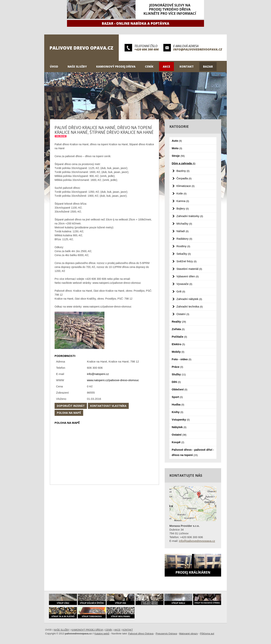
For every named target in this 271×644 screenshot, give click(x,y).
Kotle (182, 193)
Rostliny (183, 246)
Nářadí (183, 231)
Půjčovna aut (207, 634)
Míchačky (184, 224)
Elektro (178, 344)
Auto (177, 141)
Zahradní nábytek (189, 299)
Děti (176, 382)
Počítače (179, 337)
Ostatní (183, 314)
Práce (177, 367)
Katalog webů (102, 634)
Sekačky (184, 254)
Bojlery (183, 208)
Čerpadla (184, 178)
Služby (179, 374)
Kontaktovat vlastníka (108, 406)
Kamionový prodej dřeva (116, 67)
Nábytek (179, 427)
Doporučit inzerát (71, 406)
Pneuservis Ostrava (166, 634)
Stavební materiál (189, 269)
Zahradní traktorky (190, 216)
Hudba (178, 404)
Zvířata (178, 329)
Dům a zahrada (184, 163)
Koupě (178, 442)
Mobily (178, 352)
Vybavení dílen (188, 276)
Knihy (178, 412)
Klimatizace (186, 186)
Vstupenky (181, 420)
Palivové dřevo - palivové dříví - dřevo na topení (193, 452)
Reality (179, 322)
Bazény (183, 171)
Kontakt (187, 67)
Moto (177, 148)
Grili (181, 291)
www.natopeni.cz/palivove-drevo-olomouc (113, 380)
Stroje (178, 156)
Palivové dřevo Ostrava (141, 634)
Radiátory (184, 239)
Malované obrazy (188, 634)
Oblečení (180, 389)
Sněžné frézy (187, 261)
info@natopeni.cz (98, 374)
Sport (177, 397)
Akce (166, 67)
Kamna (183, 201)
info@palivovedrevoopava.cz (198, 49)
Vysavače (184, 284)
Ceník (149, 67)
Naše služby (77, 67)
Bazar (208, 67)
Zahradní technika (190, 306)
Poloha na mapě (69, 413)
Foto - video (182, 359)
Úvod (54, 67)
